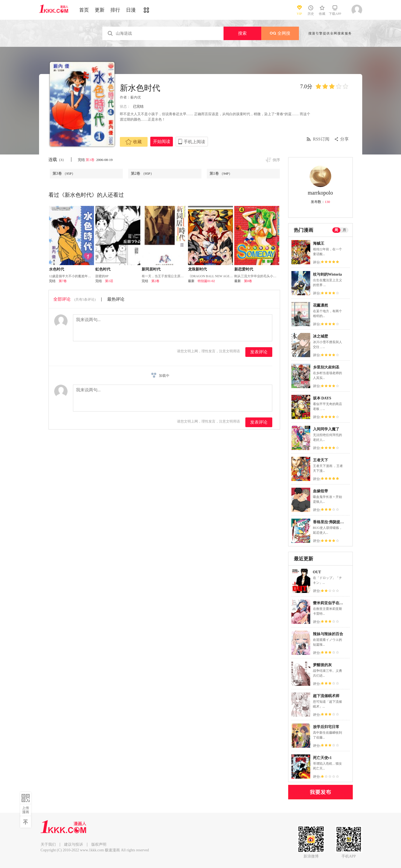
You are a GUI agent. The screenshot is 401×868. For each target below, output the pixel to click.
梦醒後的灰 (322, 665)
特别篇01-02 (206, 281)
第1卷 (221, 173)
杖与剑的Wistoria (327, 274)
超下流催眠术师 (326, 696)
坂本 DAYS (322, 398)
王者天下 (320, 460)
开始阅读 (162, 141)
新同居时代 (151, 269)
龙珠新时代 (197, 269)
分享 (344, 139)
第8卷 (248, 281)
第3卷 (90, 160)
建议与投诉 (74, 844)
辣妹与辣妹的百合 (328, 634)
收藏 (134, 142)
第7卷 (63, 281)
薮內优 (136, 97)
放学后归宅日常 (326, 727)
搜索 (242, 33)
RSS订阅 (321, 139)
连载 (57, 159)
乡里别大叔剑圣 (326, 367)
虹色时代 (103, 269)
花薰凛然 (320, 305)
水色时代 (57, 269)
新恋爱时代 (244, 269)
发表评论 (259, 352)
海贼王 (319, 243)
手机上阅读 (194, 142)
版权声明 (99, 844)
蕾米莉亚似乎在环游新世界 (336, 603)
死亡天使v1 (322, 758)
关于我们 (48, 844)
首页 (84, 10)
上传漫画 (26, 810)
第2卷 (142, 173)
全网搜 (280, 33)
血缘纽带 (320, 491)
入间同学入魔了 (326, 429)
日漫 (131, 10)
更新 (100, 10)
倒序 (276, 160)
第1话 (109, 281)
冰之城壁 (320, 336)
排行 (115, 10)
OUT (317, 572)
